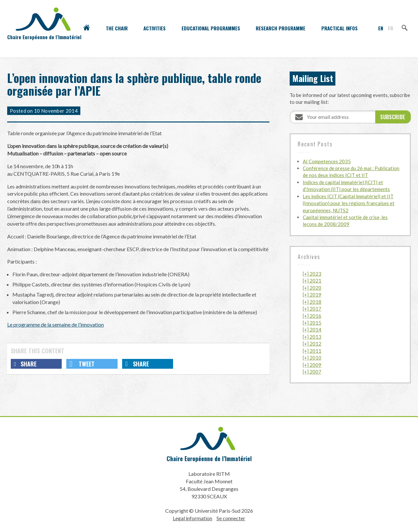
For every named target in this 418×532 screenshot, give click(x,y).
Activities (154, 28)
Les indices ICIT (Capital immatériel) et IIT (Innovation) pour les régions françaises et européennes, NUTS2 (349, 203)
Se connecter (231, 518)
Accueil (87, 28)
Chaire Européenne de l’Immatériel (209, 459)
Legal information (193, 518)
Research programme (281, 28)
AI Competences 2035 (327, 161)
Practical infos (339, 28)
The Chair (117, 28)
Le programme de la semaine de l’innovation (56, 324)
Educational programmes (211, 28)
